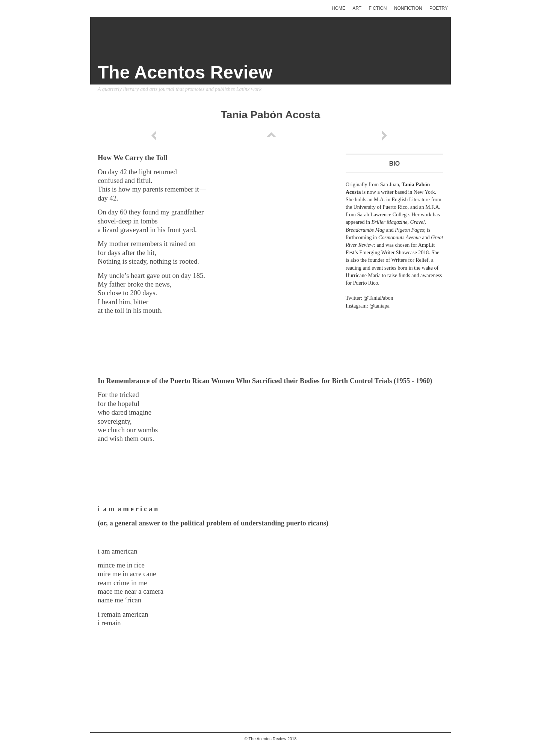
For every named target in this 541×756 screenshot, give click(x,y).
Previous (155, 136)
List (270, 136)
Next (386, 136)
